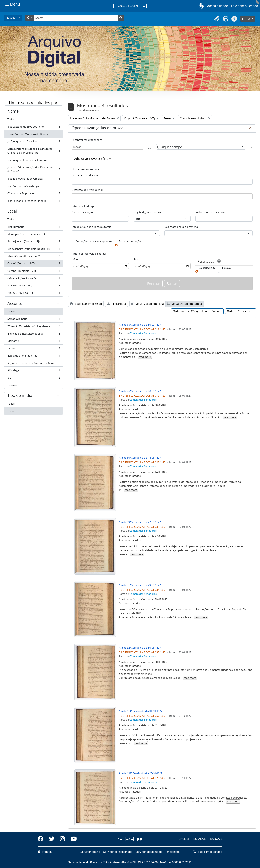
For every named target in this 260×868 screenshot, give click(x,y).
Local (12, 212)
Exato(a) (226, 268)
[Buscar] (108, 147)
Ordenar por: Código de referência (196, 311)
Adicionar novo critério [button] (91, 159)
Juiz (34, 379)
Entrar (247, 19)
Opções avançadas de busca (97, 129)
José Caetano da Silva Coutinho (34, 128)
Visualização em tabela (185, 304)
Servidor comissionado (118, 852)
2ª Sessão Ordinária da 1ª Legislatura (34, 327)
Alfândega (34, 371)
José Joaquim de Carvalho (34, 142)
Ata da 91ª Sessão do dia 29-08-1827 (140, 585)
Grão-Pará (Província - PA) (34, 279)
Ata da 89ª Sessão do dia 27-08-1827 (140, 522)
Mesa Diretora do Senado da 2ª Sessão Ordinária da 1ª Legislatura (34, 151)
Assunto (15, 304)
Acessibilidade (218, 6)
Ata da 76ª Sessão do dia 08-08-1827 (140, 391)
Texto (34, 412)
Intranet (45, 852)
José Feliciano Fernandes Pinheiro (34, 202)
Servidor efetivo (90, 852)
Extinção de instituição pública (34, 334)
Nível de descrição (82, 212)
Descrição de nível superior (87, 190)
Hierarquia (117, 304)
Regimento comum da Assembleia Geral (34, 364)
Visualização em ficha (148, 304)
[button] (202, 6)
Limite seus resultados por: (34, 103)
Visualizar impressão (86, 304)
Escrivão (34, 386)
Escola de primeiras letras (34, 356)
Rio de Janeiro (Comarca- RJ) (34, 242)
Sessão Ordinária (34, 320)
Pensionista (172, 852)
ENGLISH (185, 839)
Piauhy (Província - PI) (34, 294)
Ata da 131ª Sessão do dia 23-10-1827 (141, 773)
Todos (11, 119)
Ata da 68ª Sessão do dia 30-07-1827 (140, 325)
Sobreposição (207, 268)
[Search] (76, 18)
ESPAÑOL (200, 839)
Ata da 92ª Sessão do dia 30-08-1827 (140, 648)
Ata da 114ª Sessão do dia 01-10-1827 (141, 711)
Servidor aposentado (148, 852)
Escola (34, 349)
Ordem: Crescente (239, 311)
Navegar (12, 18)
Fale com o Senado (245, 6)
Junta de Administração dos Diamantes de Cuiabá (34, 169)
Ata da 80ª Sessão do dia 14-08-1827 (140, 458)
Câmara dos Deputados (34, 194)
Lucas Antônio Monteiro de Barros (34, 135)
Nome (13, 112)
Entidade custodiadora (85, 175)
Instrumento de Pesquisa (210, 212)
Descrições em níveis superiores (94, 241)
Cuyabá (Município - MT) (34, 272)
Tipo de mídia (20, 396)
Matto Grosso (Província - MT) (34, 257)
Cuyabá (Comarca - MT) (34, 264)
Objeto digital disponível (148, 212)
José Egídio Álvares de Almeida (34, 180)
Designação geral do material (181, 227)
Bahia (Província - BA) (34, 286)
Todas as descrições (130, 241)
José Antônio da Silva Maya (34, 187)
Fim (136, 259)
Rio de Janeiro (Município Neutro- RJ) (34, 250)
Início (75, 259)
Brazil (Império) (34, 228)
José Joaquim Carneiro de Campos (34, 161)
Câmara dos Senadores (143, 333)
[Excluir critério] (252, 148)
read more (145, 357)
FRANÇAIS (215, 839)
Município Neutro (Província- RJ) (34, 235)
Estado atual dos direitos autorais (91, 227)
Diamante (34, 342)
